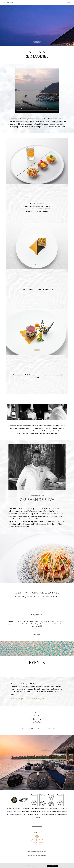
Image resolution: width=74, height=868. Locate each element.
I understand (53, 866)
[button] (35, 179)
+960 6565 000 (27, 729)
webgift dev (42, 856)
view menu (37, 635)
